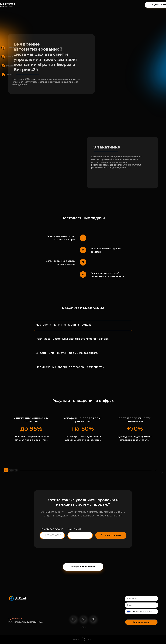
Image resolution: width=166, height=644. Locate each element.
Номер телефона (51, 529)
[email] (141, 605)
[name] (141, 599)
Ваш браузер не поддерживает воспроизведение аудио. (83, 470)
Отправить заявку (141, 622)
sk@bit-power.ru (15, 619)
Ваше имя (74, 529)
